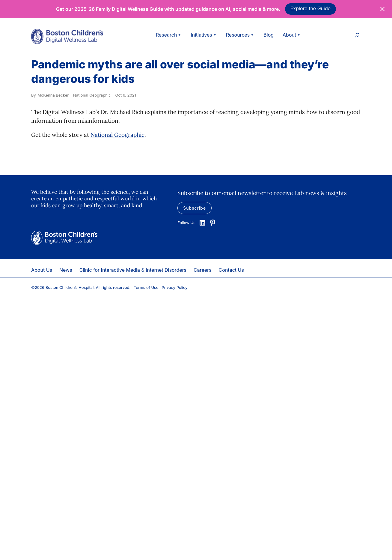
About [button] (292, 35)
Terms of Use (146, 287)
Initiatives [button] (204, 35)
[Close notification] (382, 9)
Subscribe (195, 208)
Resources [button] (240, 35)
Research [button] (169, 35)
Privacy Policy (175, 287)
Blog (269, 35)
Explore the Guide (310, 8)
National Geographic (117, 135)
